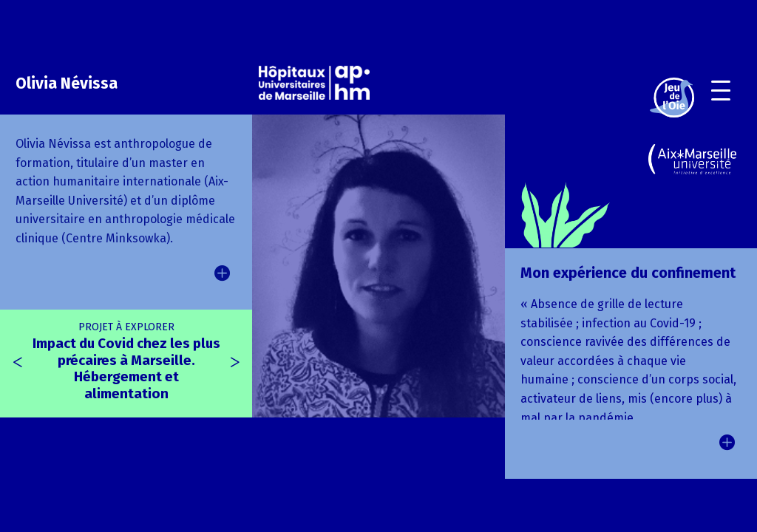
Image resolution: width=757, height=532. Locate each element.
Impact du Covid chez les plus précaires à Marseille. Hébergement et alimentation (126, 361)
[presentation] (18, 363)
